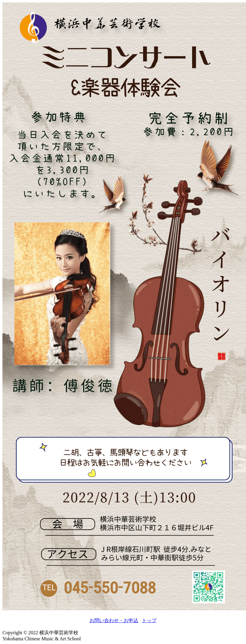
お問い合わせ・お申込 (114, 620)
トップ (149, 620)
